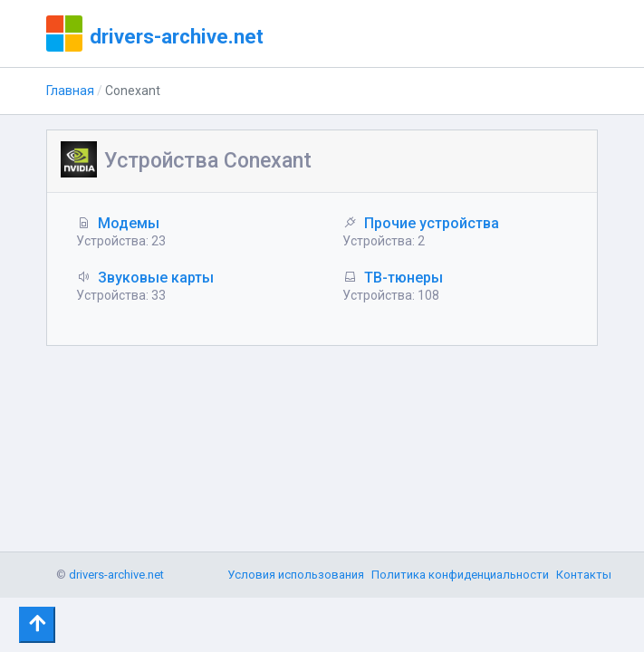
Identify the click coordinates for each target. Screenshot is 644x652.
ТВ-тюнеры (404, 278)
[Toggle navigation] (37, 625)
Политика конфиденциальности (460, 575)
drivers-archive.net (177, 36)
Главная (70, 91)
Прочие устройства (432, 223)
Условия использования (296, 575)
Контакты (584, 575)
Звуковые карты (156, 278)
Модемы (129, 223)
